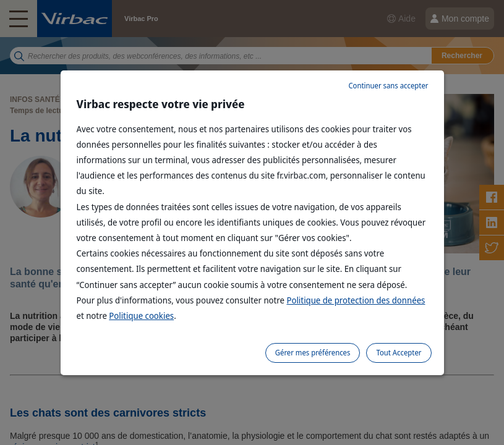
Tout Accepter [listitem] (399, 353)
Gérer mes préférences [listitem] (313, 353)
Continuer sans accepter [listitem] (388, 86)
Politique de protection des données (356, 300)
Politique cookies (141, 316)
